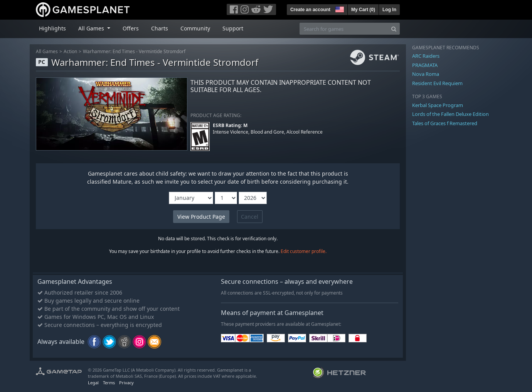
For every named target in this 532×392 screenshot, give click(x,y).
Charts (160, 28)
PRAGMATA (425, 65)
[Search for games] (344, 29)
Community (195, 28)
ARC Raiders (426, 56)
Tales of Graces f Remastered (445, 123)
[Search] (394, 29)
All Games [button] (92, 28)
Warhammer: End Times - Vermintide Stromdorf (134, 51)
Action (70, 51)
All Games (47, 51)
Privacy (126, 383)
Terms (109, 383)
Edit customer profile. (304, 251)
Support (233, 28)
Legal (93, 383)
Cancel (250, 217)
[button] (339, 8)
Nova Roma (426, 74)
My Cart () (363, 10)
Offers (131, 28)
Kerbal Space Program (438, 105)
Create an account (310, 10)
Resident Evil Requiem (437, 83)
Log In (389, 10)
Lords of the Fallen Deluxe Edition (450, 114)
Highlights (52, 28)
